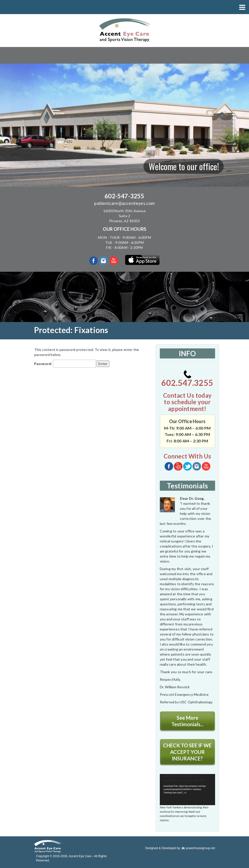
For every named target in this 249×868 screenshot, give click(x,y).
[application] (187, 790)
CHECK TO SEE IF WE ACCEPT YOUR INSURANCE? (187, 752)
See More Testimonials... (187, 721)
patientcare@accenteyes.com (124, 203)
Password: (65, 364)
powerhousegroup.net (198, 848)
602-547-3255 (124, 196)
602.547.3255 (187, 379)
